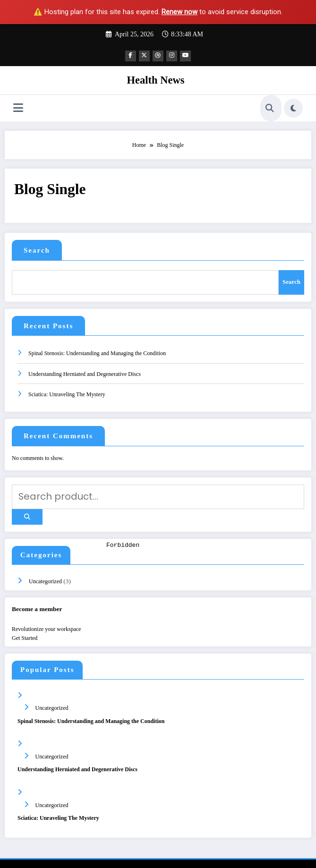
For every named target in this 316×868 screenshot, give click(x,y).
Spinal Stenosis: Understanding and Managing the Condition (97, 346)
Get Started (25, 620)
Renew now (179, 12)
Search (37, 249)
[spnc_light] (293, 107)
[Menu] (18, 106)
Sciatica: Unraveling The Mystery (67, 387)
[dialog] (209, 702)
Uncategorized (44, 563)
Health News (156, 79)
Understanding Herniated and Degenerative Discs (85, 367)
